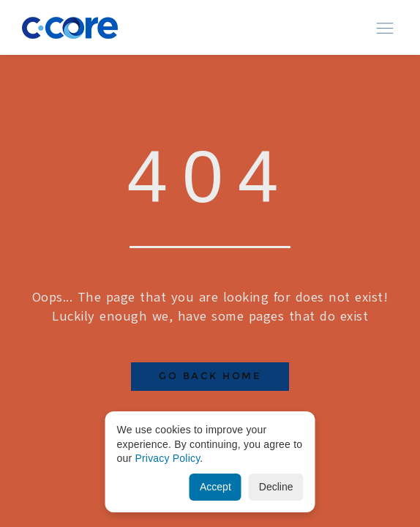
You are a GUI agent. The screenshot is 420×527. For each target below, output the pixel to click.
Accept (215, 487)
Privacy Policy (167, 458)
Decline (276, 487)
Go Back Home (210, 376)
